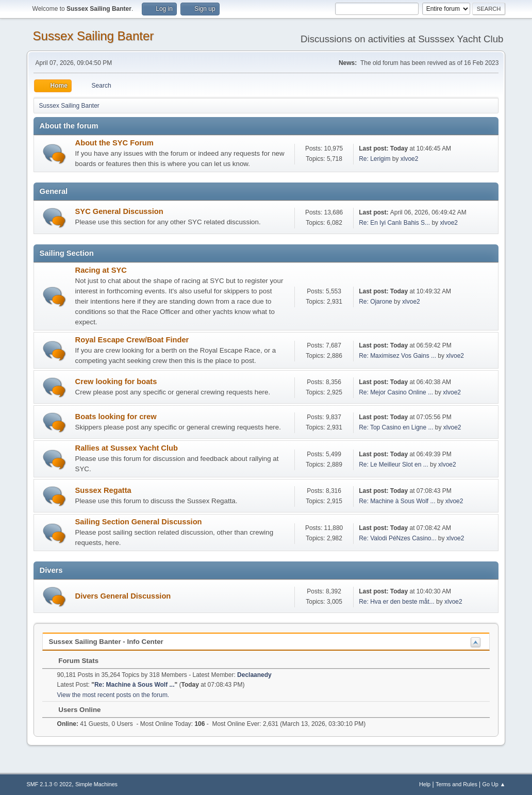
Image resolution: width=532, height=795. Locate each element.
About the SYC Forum (114, 143)
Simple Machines (96, 784)
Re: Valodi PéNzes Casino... (397, 538)
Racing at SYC (101, 270)
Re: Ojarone (376, 302)
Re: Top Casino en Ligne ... (396, 427)
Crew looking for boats (116, 382)
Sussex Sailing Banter (94, 36)
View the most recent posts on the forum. (113, 695)
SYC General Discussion (119, 211)
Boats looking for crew (116, 417)
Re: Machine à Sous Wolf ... (397, 501)
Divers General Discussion (123, 596)
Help (425, 784)
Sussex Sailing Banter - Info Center (106, 642)
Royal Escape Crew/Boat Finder (132, 340)
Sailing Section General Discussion (139, 522)
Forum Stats (73, 661)
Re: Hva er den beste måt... (397, 602)
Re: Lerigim (375, 159)
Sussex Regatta (103, 490)
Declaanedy (254, 675)
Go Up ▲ (494, 784)
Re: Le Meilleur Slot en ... (394, 465)
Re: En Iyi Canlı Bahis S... (394, 223)
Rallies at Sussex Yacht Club (127, 448)
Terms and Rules (456, 784)
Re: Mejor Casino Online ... (396, 392)
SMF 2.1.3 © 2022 (49, 784)
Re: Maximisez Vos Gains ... (397, 356)
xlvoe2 (410, 159)
